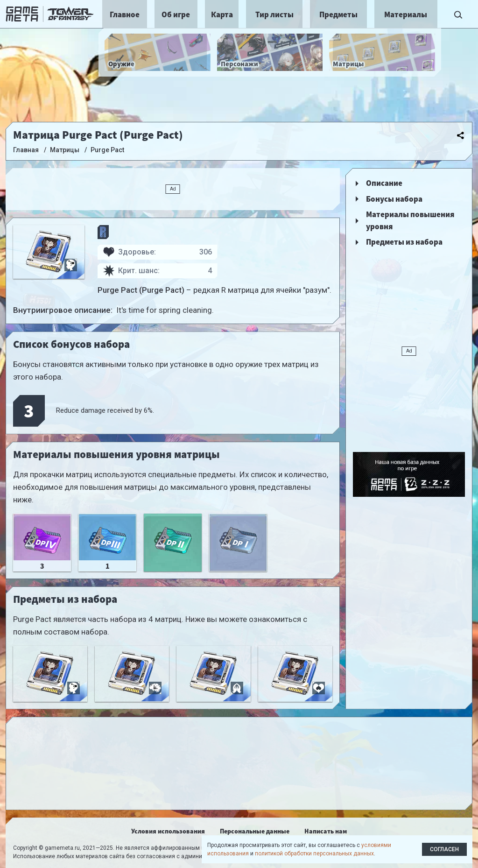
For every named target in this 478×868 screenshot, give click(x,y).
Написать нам (326, 831)
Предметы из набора (404, 242)
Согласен (444, 849)
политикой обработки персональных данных (314, 854)
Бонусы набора (394, 199)
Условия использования (168, 831)
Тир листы (274, 14)
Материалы (406, 14)
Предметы (338, 14)
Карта (222, 14)
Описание (384, 183)
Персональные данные (255, 831)
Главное (125, 14)
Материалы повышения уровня (410, 220)
